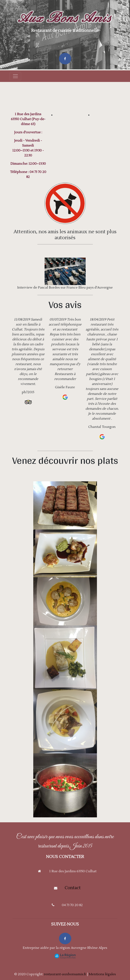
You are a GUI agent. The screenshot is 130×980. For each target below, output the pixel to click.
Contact (73, 888)
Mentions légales (102, 974)
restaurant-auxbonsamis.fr (65, 974)
